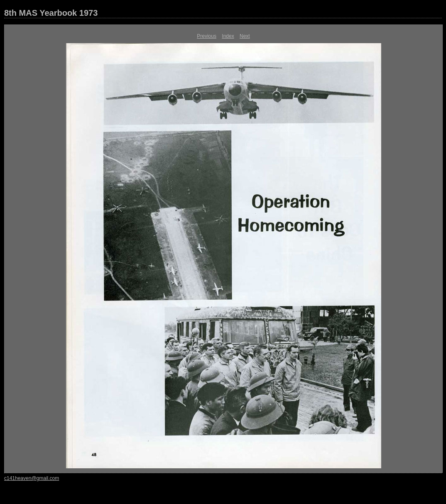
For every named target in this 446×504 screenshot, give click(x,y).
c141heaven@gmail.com (32, 478)
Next (245, 36)
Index (228, 36)
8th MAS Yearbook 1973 (51, 13)
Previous (207, 36)
